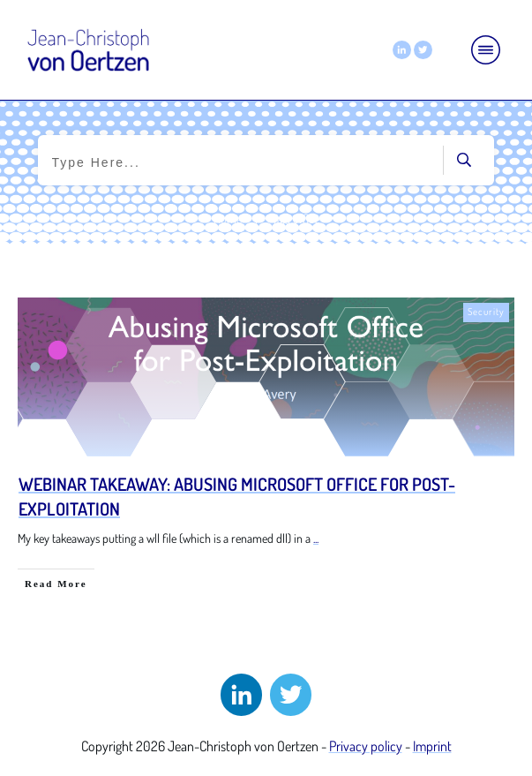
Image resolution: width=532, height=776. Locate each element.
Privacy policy (366, 746)
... (316, 538)
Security (486, 312)
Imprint (432, 746)
